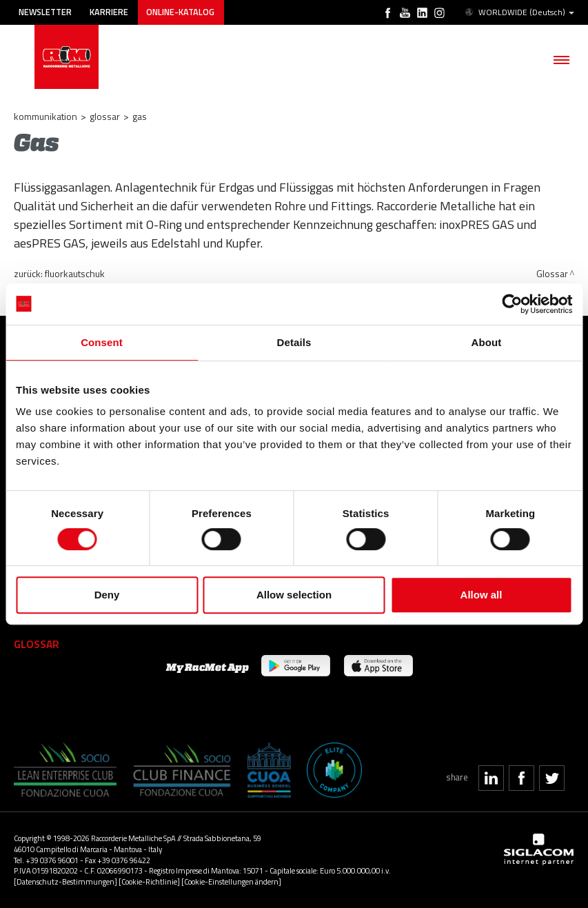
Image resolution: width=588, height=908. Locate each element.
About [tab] (487, 342)
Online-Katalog (180, 12)
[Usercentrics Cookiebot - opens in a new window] (512, 304)
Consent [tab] (102, 342)
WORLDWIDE (519, 12)
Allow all (481, 595)
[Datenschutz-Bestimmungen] (65, 881)
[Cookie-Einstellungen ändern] (231, 881)
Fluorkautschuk (75, 273)
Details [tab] (294, 342)
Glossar (105, 116)
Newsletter (45, 12)
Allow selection (294, 595)
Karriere (109, 12)
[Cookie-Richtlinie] (149, 881)
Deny (107, 595)
